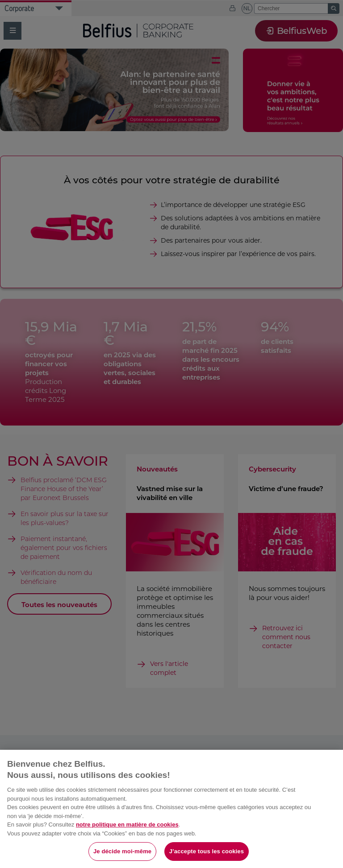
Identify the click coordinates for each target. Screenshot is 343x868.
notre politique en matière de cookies (127, 825)
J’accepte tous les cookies (207, 851)
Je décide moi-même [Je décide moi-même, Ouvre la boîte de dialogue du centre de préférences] (122, 851)
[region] (171, 809)
